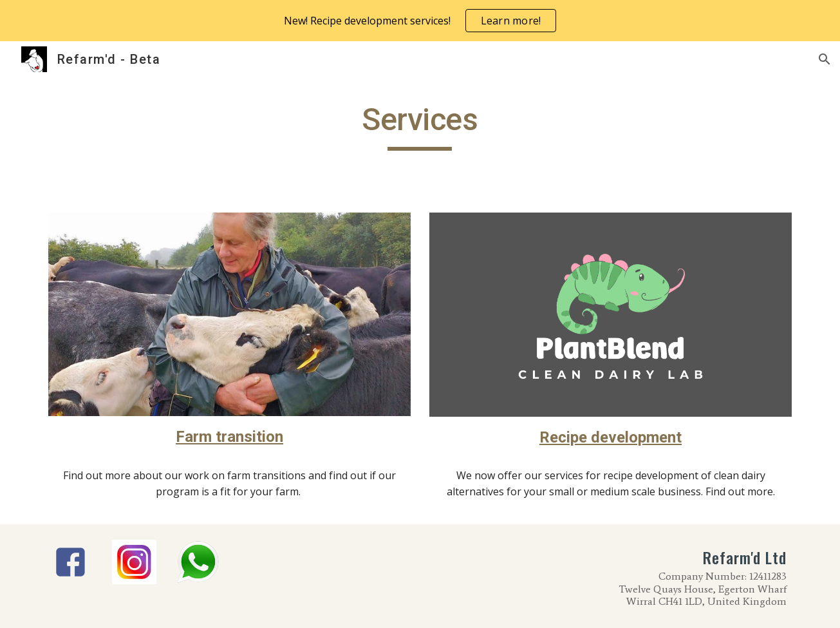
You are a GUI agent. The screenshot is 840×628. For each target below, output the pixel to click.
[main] (420, 126)
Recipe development (611, 437)
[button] (825, 59)
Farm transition (229, 437)
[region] (420, 21)
